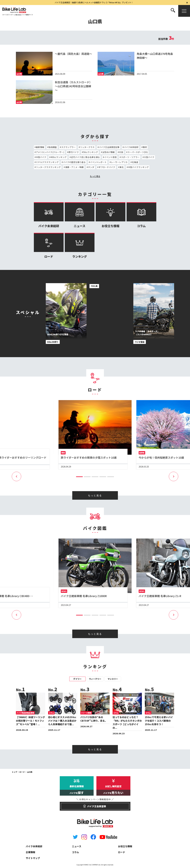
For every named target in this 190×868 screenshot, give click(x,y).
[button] (79, 477)
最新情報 (40, 147)
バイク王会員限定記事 (109, 147)
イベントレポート (98, 162)
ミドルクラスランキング (47, 162)
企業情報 (30, 852)
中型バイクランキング (138, 167)
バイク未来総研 (131, 147)
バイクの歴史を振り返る (74, 162)
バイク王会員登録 (95, 805)
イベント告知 (110, 157)
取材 (145, 147)
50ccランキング (91, 152)
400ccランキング (59, 157)
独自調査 (53, 147)
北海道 (135, 162)
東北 (122, 167)
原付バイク (74, 152)
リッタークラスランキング (48, 167)
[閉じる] (187, 3)
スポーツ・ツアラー (130, 157)
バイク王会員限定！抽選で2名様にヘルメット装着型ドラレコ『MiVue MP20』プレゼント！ (94, 2)
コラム (141, 215)
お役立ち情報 (111, 215)
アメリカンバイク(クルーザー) (50, 152)
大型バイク (149, 157)
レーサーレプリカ (119, 162)
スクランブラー (68, 147)
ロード (49, 246)
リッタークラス (87, 147)
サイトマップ (33, 858)
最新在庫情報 (77, 790)
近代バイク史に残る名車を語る (85, 157)
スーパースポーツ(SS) (138, 152)
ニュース (80, 215)
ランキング (80, 246)
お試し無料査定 (113, 790)
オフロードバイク (107, 167)
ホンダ (91, 167)
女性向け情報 (108, 152)
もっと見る (95, 176)
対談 (121, 152)
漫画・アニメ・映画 (74, 167)
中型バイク (41, 157)
